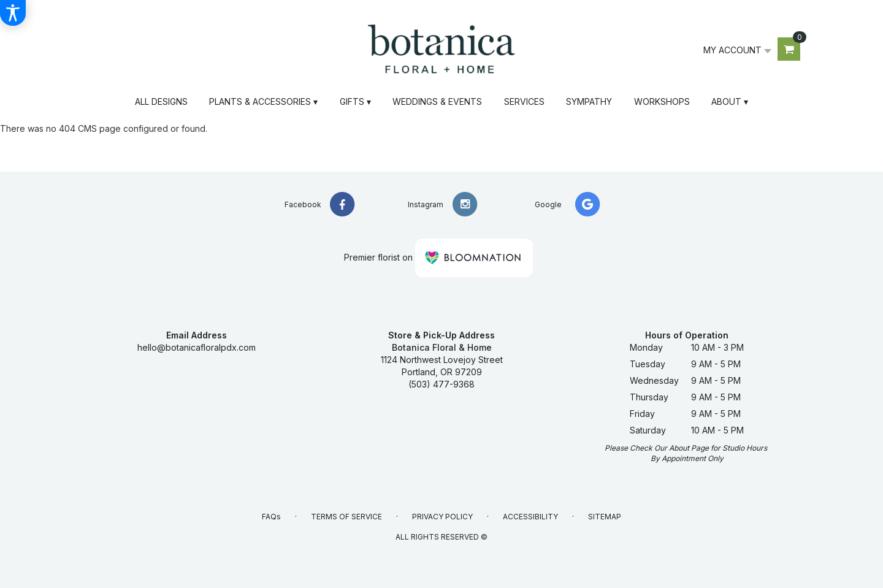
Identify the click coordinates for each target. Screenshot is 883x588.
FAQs (271, 517)
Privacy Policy (442, 517)
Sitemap (605, 517)
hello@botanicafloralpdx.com (197, 347)
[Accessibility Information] (13, 13)
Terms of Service (346, 517)
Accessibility (530, 517)
